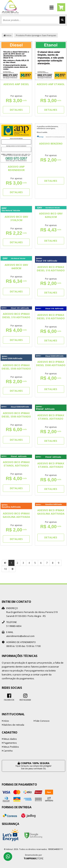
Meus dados (9, 739)
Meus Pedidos (10, 747)
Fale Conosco (42, 721)
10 (5, 569)
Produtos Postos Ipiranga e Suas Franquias (36, 35)
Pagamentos (9, 743)
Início (8, 35)
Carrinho (7, 751)
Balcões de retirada (13, 725)
